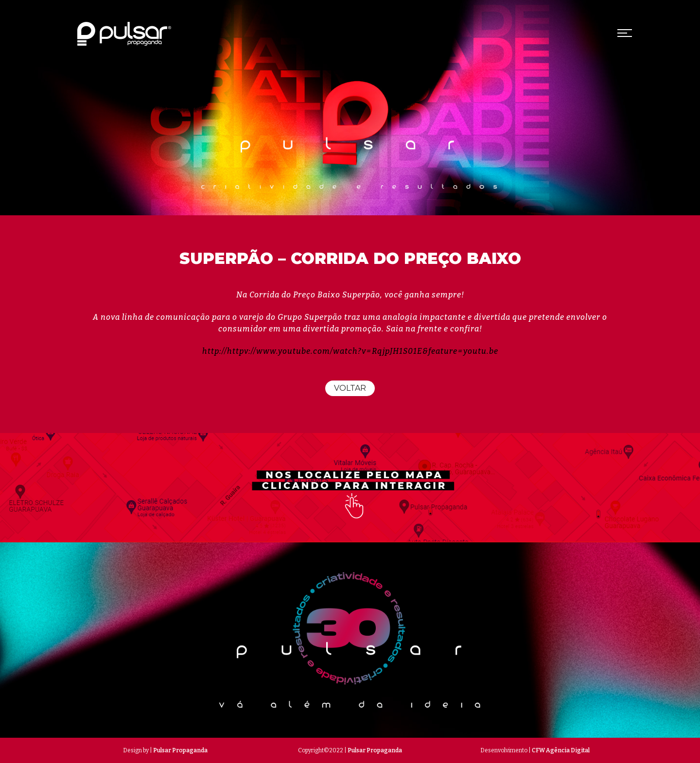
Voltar (350, 388)
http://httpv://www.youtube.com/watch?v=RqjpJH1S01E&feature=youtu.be (350, 351)
